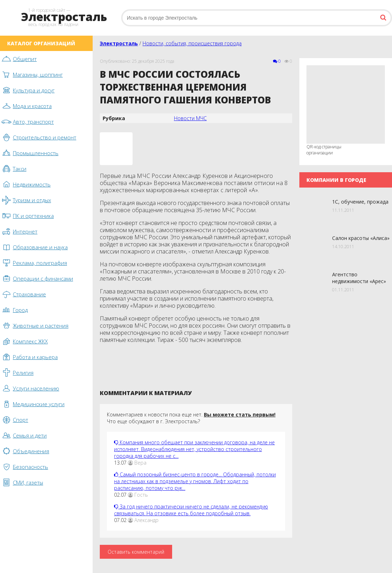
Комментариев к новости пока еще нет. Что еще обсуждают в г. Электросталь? (191, 418)
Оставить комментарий (136, 552)
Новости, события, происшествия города (192, 43)
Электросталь (119, 43)
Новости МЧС (190, 118)
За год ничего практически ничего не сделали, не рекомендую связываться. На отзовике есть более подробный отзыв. (191, 510)
